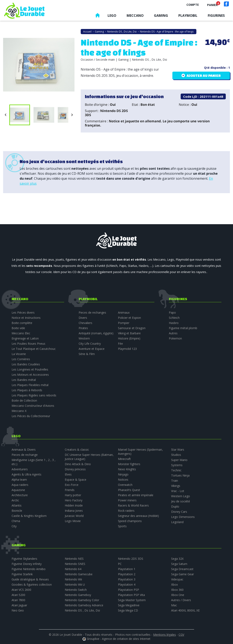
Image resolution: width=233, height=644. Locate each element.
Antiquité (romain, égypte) (96, 333)
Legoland (177, 522)
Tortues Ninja (180, 475)
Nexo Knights (127, 469)
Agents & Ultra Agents (26, 474)
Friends (70, 490)
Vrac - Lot (178, 491)
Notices (123, 480)
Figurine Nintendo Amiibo (29, 569)
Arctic (15, 500)
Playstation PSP (129, 590)
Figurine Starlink (22, 574)
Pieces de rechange (25, 455)
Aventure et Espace (92, 349)
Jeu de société (181, 501)
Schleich (174, 318)
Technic (176, 470)
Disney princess (75, 469)
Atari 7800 (18, 600)
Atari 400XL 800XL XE (185, 610)
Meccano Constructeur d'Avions (33, 406)
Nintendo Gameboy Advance (84, 605)
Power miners (127, 500)
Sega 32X (177, 559)
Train (175, 481)
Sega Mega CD (128, 610)
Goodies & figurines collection (32, 584)
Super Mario (179, 460)
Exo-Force (72, 485)
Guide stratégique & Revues (30, 579)
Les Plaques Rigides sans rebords (34, 395)
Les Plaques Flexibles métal (30, 385)
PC (120, 564)
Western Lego (181, 496)
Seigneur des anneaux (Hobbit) (138, 516)
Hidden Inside (74, 505)
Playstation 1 (127, 569)
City (14, 526)
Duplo (175, 506)
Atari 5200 (18, 595)
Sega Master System (132, 600)
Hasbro (174, 323)
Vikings (176, 486)
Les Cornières (21, 359)
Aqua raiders (20, 485)
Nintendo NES (74, 559)
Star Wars (178, 450)
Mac (174, 605)
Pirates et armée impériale (136, 495)
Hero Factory (74, 500)
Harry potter (73, 495)
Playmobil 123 (127, 349)
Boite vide (18, 328)
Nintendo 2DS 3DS (131, 559)
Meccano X (19, 411)
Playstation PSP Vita (131, 595)
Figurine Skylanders (24, 559)
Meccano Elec (21, 333)
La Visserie (19, 354)
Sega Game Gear (183, 574)
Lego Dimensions (183, 517)
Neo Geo (18, 610)
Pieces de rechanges (92, 312)
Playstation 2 (127, 574)
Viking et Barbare (129, 333)
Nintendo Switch (76, 590)
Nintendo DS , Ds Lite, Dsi (82, 610)
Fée (120, 344)
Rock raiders (126, 511)
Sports (122, 526)
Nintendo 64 (73, 569)
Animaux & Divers (24, 450)
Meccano (135, 16)
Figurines (216, 16)
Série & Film (87, 354)
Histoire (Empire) (129, 338)
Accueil (97, 16)
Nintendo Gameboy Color (82, 600)
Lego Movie (73, 521)
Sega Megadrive (129, 605)
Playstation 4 (127, 584)
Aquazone (18, 490)
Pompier (124, 323)
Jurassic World (74, 516)
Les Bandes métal (24, 380)
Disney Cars (179, 512)
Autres (173, 333)
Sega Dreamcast (182, 569)
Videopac (177, 579)
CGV (181, 635)
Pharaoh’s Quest (129, 490)
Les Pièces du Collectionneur (31, 416)
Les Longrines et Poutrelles (30, 369)
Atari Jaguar (19, 605)
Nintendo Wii (73, 579)
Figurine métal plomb (183, 328)
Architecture (20, 495)
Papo (172, 312)
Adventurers (20, 469)
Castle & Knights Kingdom (29, 516)
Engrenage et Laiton (25, 338)
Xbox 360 (177, 590)
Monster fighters (129, 464)
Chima (16, 521)
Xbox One (178, 595)
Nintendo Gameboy (78, 595)
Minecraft (124, 459)
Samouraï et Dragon (132, 328)
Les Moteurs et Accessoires (30, 375)
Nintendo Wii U (75, 584)
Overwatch (125, 485)
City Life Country (90, 344)
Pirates (83, 328)
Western (84, 338)
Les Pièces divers (23, 312)
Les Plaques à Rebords (27, 390)
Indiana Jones (74, 511)
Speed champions (130, 521)
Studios (176, 455)
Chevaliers (85, 323)
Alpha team (19, 480)
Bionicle (17, 511)
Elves (68, 474)
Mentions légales (165, 635)
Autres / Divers (181, 600)
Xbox (174, 584)
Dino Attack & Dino (78, 464)
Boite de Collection (24, 400)
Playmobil (188, 16)
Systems (177, 465)
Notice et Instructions (26, 318)
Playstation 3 (127, 579)
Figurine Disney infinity (27, 564)
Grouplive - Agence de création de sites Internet (119, 639)
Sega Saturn (179, 564)
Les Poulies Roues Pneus (28, 344)
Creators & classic (77, 450)
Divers (83, 318)
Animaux (124, 312)
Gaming (161, 16)
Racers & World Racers (133, 505)
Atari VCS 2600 (21, 590)
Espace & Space (76, 480)
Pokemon (175, 338)
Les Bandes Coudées (26, 364)
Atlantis (17, 505)
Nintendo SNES (75, 564)
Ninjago (123, 474)
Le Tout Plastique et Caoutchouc (34, 349)
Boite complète (22, 323)
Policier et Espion (129, 318)
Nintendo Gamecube (79, 574)
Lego (112, 16)
